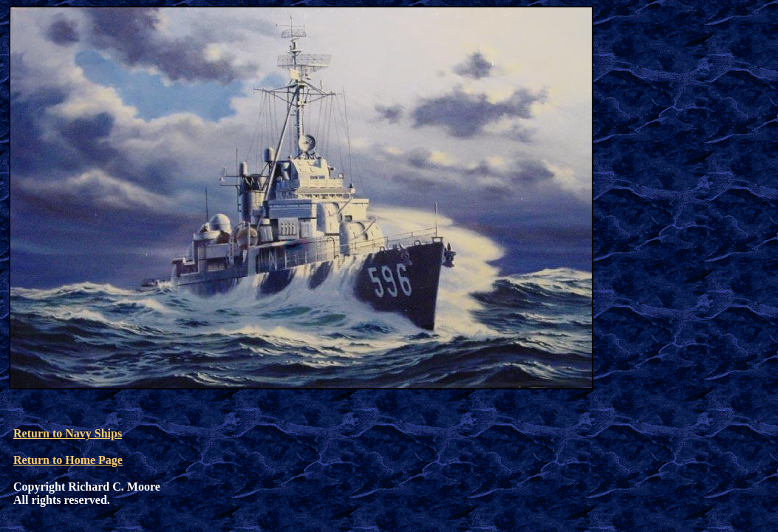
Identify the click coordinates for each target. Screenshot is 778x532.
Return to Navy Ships (68, 433)
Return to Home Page (68, 460)
